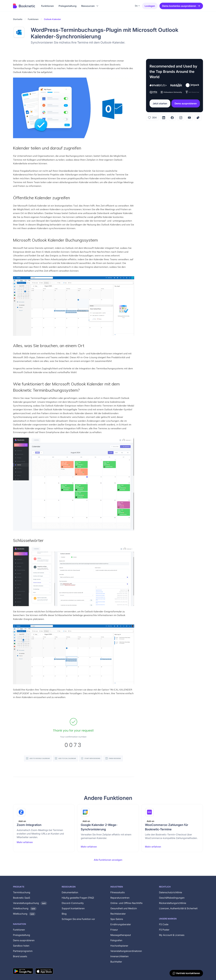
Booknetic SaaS (22, 898)
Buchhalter (116, 962)
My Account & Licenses (172, 935)
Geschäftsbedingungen (172, 898)
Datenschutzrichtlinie (171, 892)
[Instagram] (181, 118)
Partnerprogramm (23, 951)
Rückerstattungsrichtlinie (173, 903)
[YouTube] (189, 118)
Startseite (18, 19)
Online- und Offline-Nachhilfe (126, 903)
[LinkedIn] (164, 118)
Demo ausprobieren (186, 103)
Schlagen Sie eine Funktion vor (78, 919)
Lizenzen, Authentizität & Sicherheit (178, 908)
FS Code (164, 924)
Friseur (114, 930)
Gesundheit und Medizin (124, 908)
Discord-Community (73, 903)
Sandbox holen (21, 946)
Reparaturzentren (120, 898)
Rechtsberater (118, 914)
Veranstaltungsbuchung (30, 903)
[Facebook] (172, 118)
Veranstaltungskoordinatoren (126, 951)
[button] (90, 6)
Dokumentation (70, 892)
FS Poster (164, 930)
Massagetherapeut (121, 935)
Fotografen (116, 940)
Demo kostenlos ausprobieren (181, 6)
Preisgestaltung (22, 935)
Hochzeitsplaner (119, 946)
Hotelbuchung (25, 908)
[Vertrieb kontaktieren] (186, 973)
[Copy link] (198, 118)
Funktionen (33, 19)
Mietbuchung (24, 914)
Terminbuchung (22, 892)
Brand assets (20, 956)
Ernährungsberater (121, 924)
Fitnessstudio (118, 892)
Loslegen (150, 6)
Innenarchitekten (119, 956)
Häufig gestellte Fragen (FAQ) (78, 898)
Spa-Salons (117, 919)
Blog (64, 914)
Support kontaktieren (73, 908)
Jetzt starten (160, 103)
